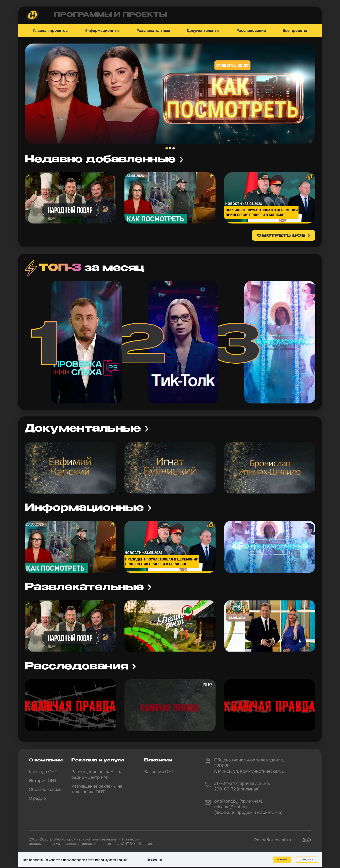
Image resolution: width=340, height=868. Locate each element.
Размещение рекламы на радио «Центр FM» (97, 775)
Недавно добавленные (100, 160)
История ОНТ (43, 781)
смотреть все (281, 236)
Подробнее (155, 860)
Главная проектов (50, 31)
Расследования (251, 31)
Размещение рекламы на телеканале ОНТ (97, 789)
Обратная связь (45, 789)
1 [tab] (167, 148)
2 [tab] (170, 148)
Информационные (102, 31)
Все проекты (295, 31)
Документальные (203, 31)
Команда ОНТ (43, 772)
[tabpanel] (170, 94)
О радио (37, 798)
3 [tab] (174, 148)
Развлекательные (153, 31)
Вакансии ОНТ (159, 772)
